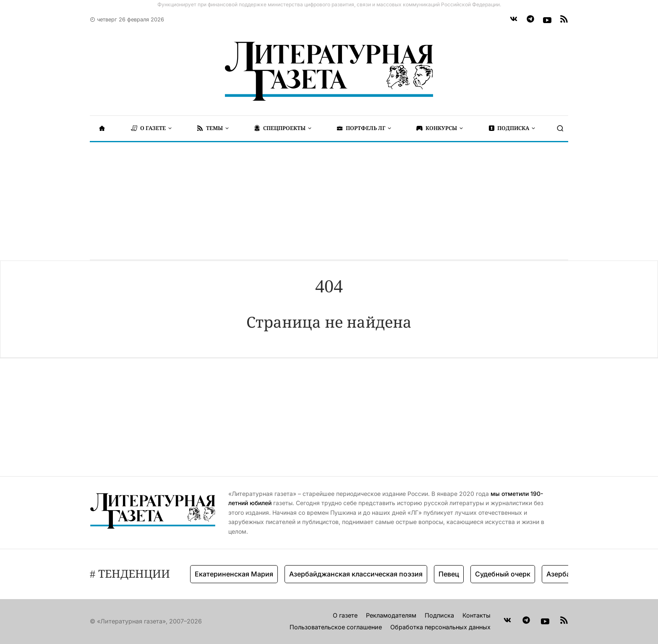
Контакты (477, 615)
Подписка (439, 615)
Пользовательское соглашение (336, 627)
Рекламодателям (391, 615)
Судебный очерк (503, 574)
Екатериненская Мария (234, 574)
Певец (449, 574)
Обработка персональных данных (440, 627)
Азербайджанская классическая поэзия (356, 574)
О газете (345, 615)
